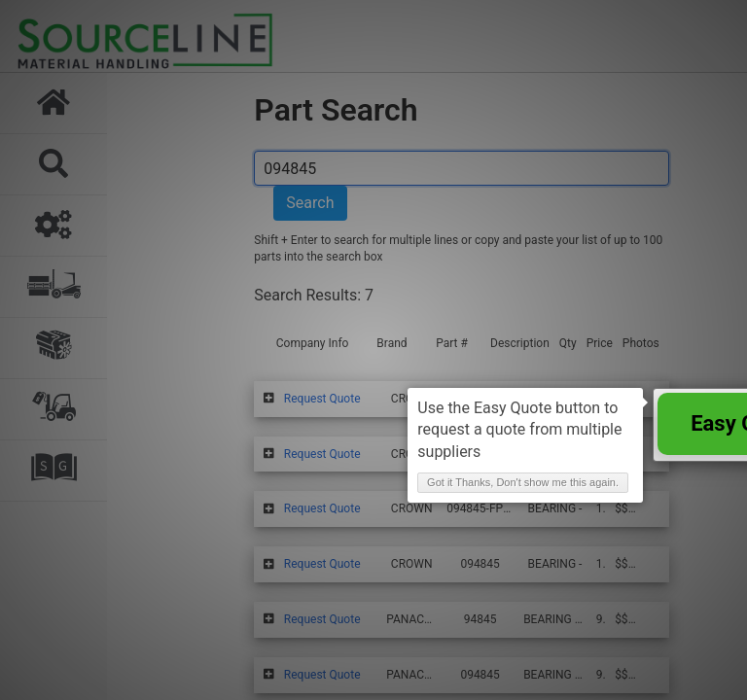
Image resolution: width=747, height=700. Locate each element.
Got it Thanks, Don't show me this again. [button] (523, 482)
